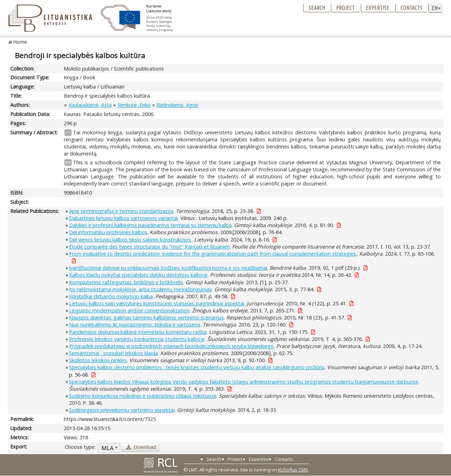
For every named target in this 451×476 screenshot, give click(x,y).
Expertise (378, 8)
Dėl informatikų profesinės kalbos (108, 232)
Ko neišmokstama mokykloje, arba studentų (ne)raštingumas (140, 289)
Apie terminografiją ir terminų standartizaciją (121, 211)
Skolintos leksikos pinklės (98, 360)
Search (317, 8)
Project (345, 8)
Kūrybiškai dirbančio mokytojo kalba (111, 296)
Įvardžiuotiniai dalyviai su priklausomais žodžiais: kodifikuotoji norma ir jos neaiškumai (168, 268)
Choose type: (80, 447)
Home (20, 42)
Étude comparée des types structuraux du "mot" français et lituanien (149, 247)
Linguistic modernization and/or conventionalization (129, 310)
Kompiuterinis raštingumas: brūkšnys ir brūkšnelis (126, 282)
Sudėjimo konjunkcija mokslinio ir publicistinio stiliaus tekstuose (143, 396)
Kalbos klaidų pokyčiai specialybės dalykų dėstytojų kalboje (138, 275)
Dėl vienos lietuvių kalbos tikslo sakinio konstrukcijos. (130, 240)
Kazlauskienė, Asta (90, 105)
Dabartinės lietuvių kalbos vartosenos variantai (123, 218)
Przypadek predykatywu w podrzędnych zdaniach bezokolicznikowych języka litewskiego (171, 346)
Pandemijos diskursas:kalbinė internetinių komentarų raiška (138, 332)
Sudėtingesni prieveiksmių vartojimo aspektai (122, 410)
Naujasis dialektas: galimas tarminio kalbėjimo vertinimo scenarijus (146, 318)
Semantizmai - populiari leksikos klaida (113, 353)
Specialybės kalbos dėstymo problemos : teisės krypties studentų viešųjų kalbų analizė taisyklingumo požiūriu (197, 367)
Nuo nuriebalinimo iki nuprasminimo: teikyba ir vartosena (135, 325)
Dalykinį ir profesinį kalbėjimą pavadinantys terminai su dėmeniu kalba (150, 225)
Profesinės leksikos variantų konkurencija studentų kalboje (137, 339)
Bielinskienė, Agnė (177, 105)
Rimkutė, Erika (134, 105)
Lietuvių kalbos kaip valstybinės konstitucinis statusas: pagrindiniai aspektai (157, 303)
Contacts (412, 8)
